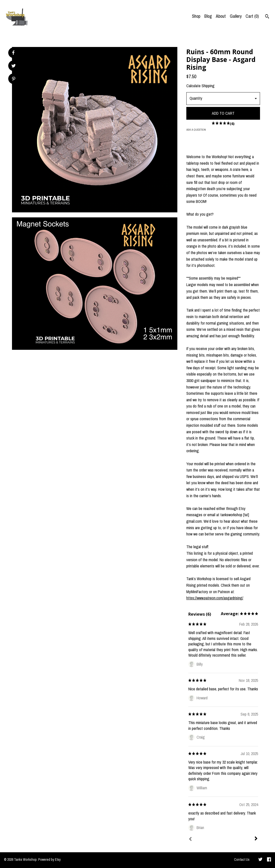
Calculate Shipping (200, 86)
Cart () (252, 16)
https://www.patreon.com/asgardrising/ (215, 598)
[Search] (267, 17)
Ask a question (196, 130)
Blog (208, 16)
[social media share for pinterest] (14, 79)
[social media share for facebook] (13, 53)
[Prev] (190, 840)
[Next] (256, 839)
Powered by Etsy (49, 860)
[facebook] (269, 860)
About (221, 16)
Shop (196, 16)
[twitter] (260, 860)
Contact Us (242, 860)
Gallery (236, 16)
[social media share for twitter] (14, 66)
